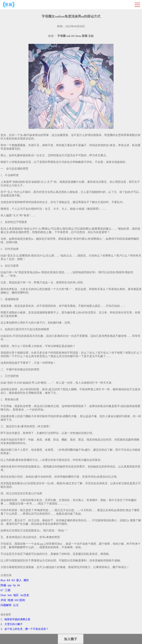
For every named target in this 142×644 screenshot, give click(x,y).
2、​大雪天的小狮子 (12, 624)
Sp (14, 585)
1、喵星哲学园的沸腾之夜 (15, 619)
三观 (8, 590)
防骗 (3, 585)
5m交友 (25, 595)
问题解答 (6, 605)
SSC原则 (20, 600)
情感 (10, 600)
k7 (2, 590)
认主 (16, 605)
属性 (26, 580)
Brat (3, 580)
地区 (16, 595)
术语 (3, 600)
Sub (10, 595)
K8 (8, 580)
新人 (19, 580)
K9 (13, 580)
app (10, 585)
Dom (3, 595)
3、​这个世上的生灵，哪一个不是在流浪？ (24, 629)
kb (19, 585)
